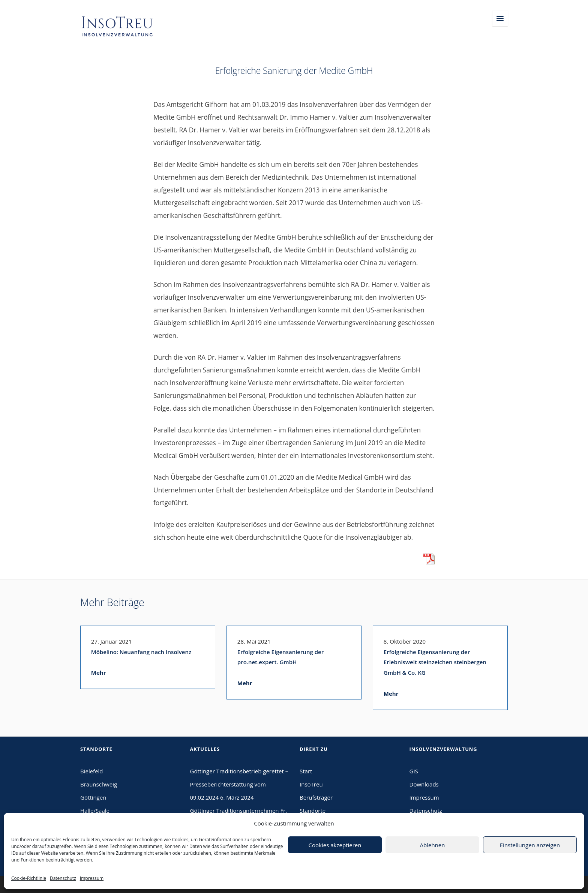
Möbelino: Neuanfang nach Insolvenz (141, 652)
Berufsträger (316, 797)
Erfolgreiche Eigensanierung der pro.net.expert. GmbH (280, 657)
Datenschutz (63, 878)
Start (306, 771)
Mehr (99, 672)
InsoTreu (311, 784)
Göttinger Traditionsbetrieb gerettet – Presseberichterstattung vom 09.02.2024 (239, 784)
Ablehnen (433, 845)
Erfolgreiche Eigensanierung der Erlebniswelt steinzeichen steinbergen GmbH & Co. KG (435, 662)
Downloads (424, 784)
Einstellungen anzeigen (530, 845)
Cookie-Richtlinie (29, 878)
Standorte (313, 810)
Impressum (92, 878)
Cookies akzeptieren (335, 845)
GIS (414, 771)
